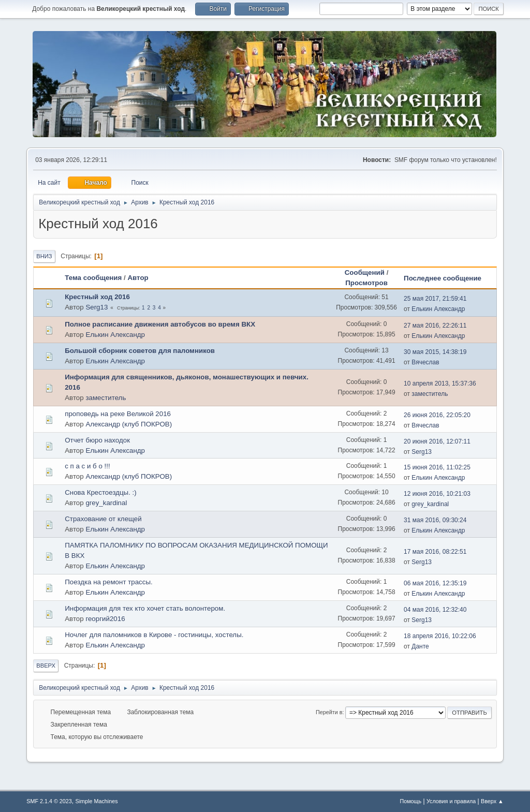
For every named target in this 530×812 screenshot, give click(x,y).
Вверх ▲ (492, 801)
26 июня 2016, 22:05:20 (437, 415)
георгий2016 (105, 619)
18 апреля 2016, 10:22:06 (440, 636)
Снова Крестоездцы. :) (101, 492)
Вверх (46, 666)
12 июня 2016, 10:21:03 (437, 494)
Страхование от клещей (103, 519)
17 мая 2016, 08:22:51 (435, 552)
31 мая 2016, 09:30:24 (435, 520)
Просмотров (366, 283)
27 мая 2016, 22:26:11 (435, 326)
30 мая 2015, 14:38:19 (435, 352)
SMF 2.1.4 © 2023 (49, 801)
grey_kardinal (106, 503)
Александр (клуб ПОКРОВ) (129, 424)
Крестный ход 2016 (97, 297)
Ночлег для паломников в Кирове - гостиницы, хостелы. (154, 635)
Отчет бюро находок (97, 440)
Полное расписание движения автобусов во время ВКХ (160, 324)
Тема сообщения (93, 278)
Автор (138, 278)
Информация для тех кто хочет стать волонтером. (145, 608)
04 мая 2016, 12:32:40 (435, 610)
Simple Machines (97, 801)
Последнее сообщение (447, 278)
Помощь (410, 801)
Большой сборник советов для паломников (140, 351)
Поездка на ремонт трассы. (109, 582)
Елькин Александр (438, 309)
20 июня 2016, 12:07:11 (437, 441)
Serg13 (97, 307)
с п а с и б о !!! (87, 466)
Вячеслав (425, 362)
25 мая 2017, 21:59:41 (435, 299)
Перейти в (329, 712)
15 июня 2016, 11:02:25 (437, 467)
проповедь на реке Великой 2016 (118, 414)
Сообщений (365, 272)
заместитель (106, 398)
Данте (420, 646)
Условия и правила (451, 801)
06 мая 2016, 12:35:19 (435, 583)
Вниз (44, 256)
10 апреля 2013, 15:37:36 (440, 383)
